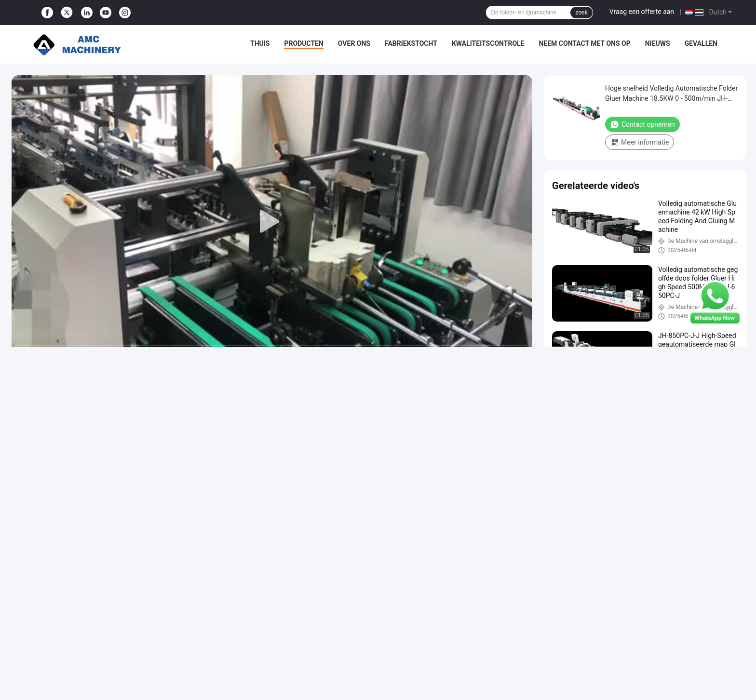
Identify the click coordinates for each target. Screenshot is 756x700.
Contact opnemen (642, 124)
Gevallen (701, 43)
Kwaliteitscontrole (488, 43)
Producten (304, 43)
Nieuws (658, 43)
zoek (581, 13)
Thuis (260, 43)
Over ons (354, 43)
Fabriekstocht (411, 43)
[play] (272, 222)
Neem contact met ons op (584, 43)
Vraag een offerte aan (642, 12)
